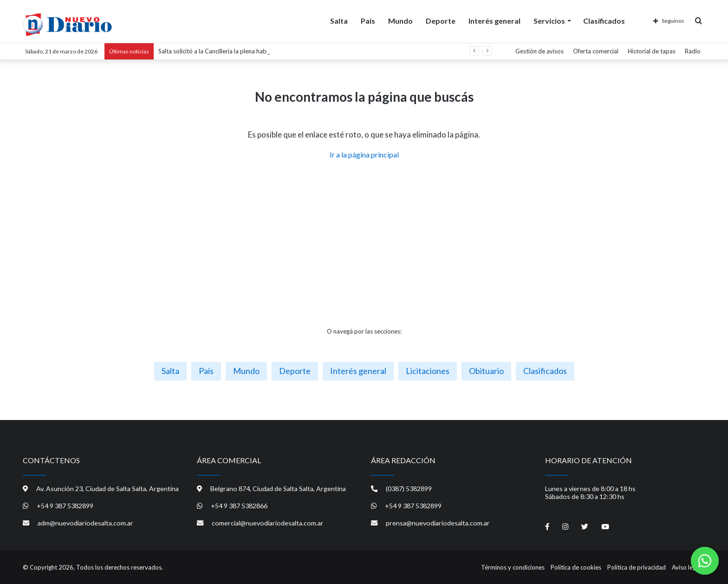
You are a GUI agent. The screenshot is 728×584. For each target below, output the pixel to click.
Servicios (549, 20)
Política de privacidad (637, 567)
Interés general (494, 20)
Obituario (486, 371)
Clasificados (604, 20)
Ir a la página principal (364, 154)
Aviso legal (686, 567)
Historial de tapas (652, 51)
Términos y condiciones (513, 567)
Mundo (400, 20)
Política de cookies (576, 567)
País (368, 20)
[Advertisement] (364, 243)
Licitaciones (428, 371)
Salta (339, 20)
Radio (693, 51)
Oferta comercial (596, 51)
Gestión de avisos (539, 51)
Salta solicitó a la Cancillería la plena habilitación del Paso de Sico (246, 51)
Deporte (441, 20)
